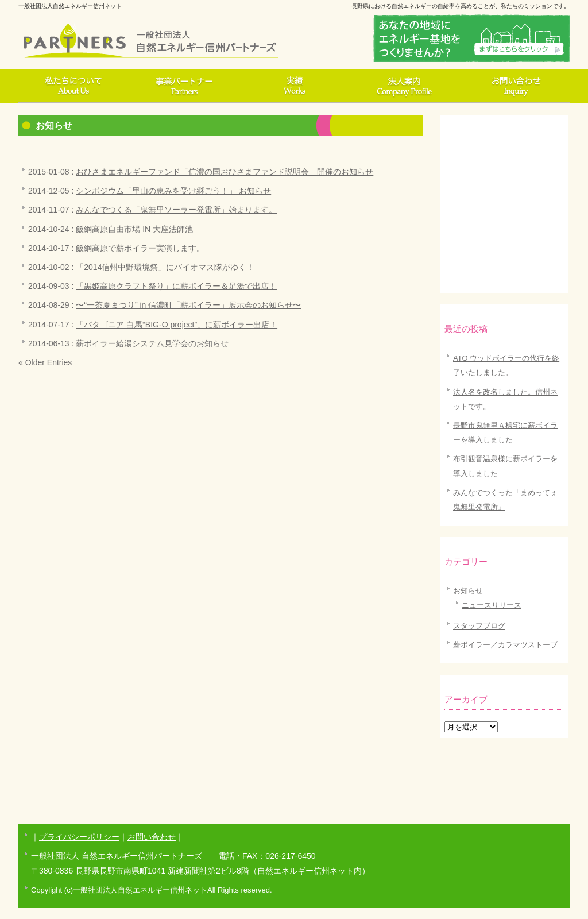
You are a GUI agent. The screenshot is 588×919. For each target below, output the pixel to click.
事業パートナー (184, 86)
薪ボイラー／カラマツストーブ (505, 645)
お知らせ (468, 591)
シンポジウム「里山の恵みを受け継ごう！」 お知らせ (173, 191)
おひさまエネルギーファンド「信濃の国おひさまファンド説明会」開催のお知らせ (225, 172)
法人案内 (404, 86)
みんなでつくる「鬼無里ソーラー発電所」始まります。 (176, 210)
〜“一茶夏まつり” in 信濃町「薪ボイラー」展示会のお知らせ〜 (188, 305)
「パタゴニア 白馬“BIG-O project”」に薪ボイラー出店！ (177, 325)
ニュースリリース (492, 605)
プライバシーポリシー (79, 837)
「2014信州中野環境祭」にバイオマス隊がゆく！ (165, 267)
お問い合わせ (514, 86)
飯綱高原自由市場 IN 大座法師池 (134, 229)
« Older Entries (45, 362)
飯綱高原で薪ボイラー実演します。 (140, 248)
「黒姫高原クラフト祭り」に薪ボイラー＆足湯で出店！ (176, 286)
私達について (73, 86)
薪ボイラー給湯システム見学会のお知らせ (152, 343)
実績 (294, 86)
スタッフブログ (479, 626)
